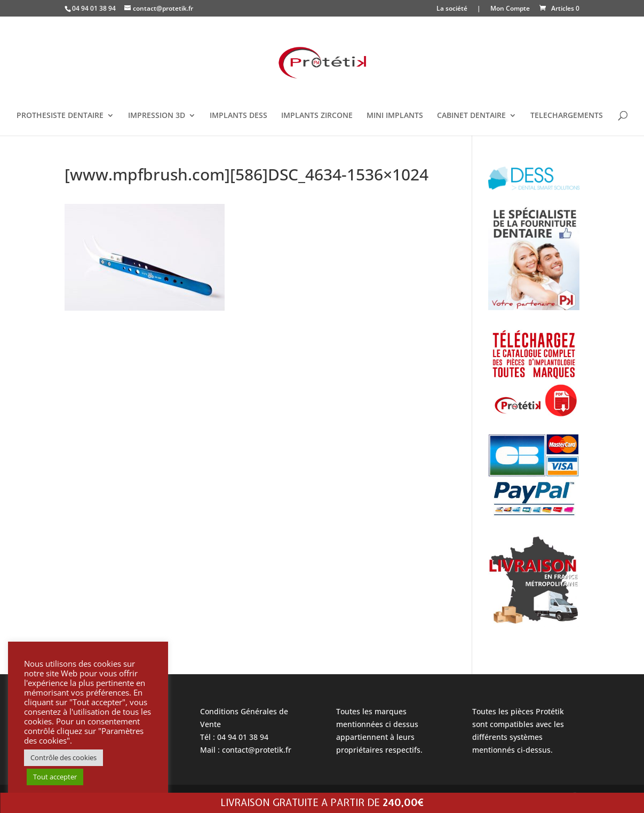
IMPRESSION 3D (157, 116)
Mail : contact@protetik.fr (246, 750)
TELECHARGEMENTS (567, 116)
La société (452, 9)
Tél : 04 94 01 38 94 (234, 737)
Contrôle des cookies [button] (63, 757)
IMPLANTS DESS (238, 116)
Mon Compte (510, 9)
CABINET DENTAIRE (471, 116)
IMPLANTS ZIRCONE (317, 116)
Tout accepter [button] (55, 777)
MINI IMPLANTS (395, 116)
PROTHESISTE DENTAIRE (60, 116)
